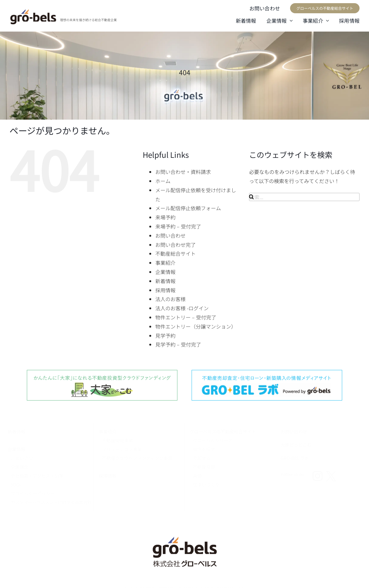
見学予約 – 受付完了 (178, 344)
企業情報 (165, 272)
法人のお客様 (170, 299)
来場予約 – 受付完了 (178, 226)
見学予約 (165, 336)
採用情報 (165, 290)
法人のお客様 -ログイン (182, 308)
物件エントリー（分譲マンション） (196, 326)
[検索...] (304, 197)
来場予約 (165, 217)
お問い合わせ (170, 235)
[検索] (251, 197)
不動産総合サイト (176, 253)
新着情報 (165, 281)
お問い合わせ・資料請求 (183, 172)
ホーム (163, 181)
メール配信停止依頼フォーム (188, 208)
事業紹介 (165, 263)
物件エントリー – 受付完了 (186, 317)
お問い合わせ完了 (176, 245)
